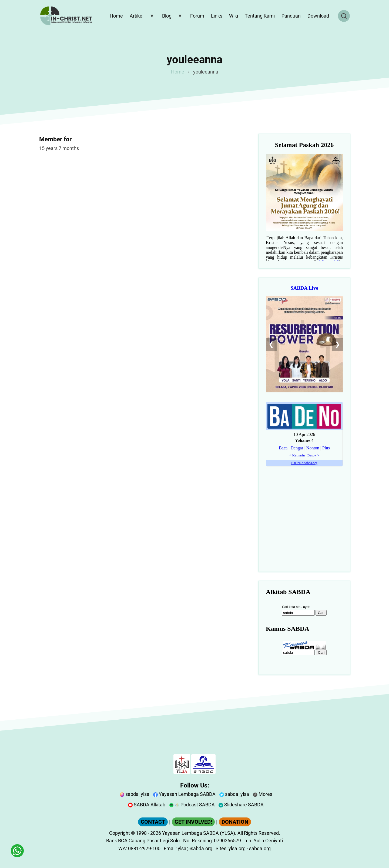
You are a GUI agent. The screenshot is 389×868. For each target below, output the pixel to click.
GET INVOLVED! (193, 822)
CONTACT (153, 822)
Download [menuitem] (318, 16)
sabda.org (260, 848)
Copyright (120, 833)
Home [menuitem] (116, 16)
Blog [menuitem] (171, 17)
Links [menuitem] (217, 16)
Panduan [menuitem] (291, 16)
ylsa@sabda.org (195, 848)
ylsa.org (237, 848)
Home (178, 72)
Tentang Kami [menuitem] (260, 16)
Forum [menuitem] (197, 16)
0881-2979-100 (144, 848)
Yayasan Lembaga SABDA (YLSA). (199, 833)
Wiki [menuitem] (234, 16)
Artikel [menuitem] (141, 17)
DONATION (235, 822)
